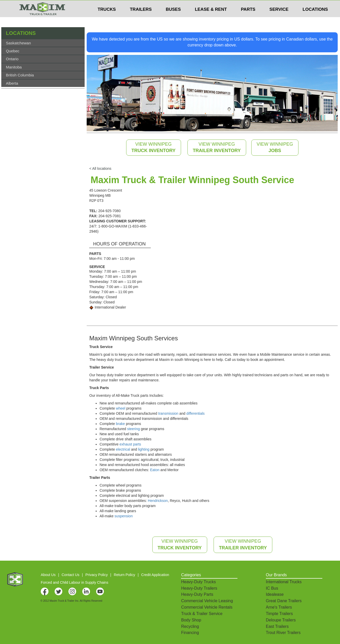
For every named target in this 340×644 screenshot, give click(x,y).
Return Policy (124, 575)
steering (134, 429)
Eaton (155, 470)
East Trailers (277, 626)
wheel (121, 408)
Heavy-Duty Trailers (199, 588)
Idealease (275, 594)
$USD (272, 5)
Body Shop (191, 620)
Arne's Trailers (279, 607)
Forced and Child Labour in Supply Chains (74, 582)
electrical (123, 449)
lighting (144, 449)
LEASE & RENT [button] (211, 20)
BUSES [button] (173, 20)
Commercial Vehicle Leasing (207, 601)
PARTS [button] (248, 20)
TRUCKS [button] (107, 20)
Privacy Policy (97, 575)
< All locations (100, 169)
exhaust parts (130, 444)
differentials (196, 413)
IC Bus (272, 588)
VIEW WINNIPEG (154, 147)
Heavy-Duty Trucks (198, 582)
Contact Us (70, 575)
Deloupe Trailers (281, 620)
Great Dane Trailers (284, 601)
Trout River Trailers (283, 633)
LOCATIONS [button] (315, 20)
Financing (190, 633)
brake (120, 424)
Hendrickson (158, 501)
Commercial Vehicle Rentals (207, 607)
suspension (124, 516)
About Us (48, 575)
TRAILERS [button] (141, 20)
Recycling (190, 626)
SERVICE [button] (279, 20)
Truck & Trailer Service (202, 614)
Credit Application (155, 575)
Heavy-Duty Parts (197, 594)
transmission (168, 413)
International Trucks (284, 582)
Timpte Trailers (279, 614)
